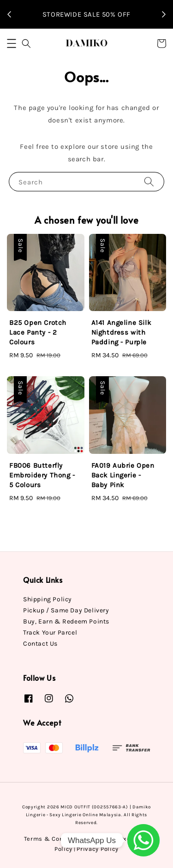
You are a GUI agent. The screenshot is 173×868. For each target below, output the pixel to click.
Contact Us (40, 644)
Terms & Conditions (55, 839)
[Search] (149, 181)
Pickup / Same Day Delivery (66, 610)
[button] (12, 43)
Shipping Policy (48, 599)
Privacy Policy (98, 849)
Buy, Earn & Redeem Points (66, 621)
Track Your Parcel (50, 633)
